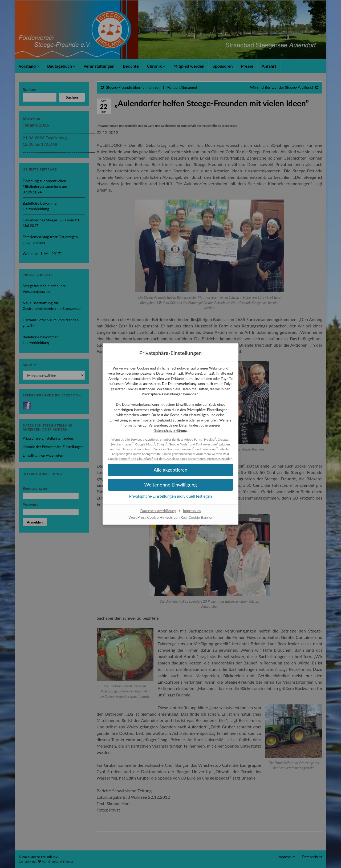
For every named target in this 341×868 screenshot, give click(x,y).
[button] (170, 485)
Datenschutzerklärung (170, 431)
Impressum (192, 511)
